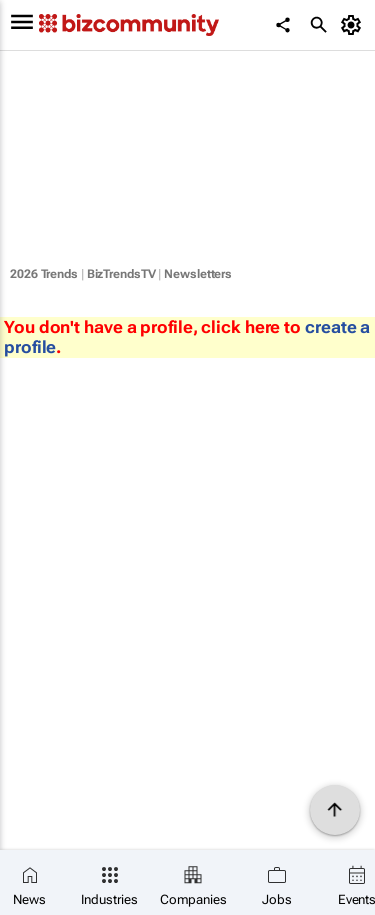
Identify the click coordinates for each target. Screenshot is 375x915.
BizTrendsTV (121, 274)
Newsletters (198, 274)
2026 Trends (44, 274)
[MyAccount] (354, 25)
